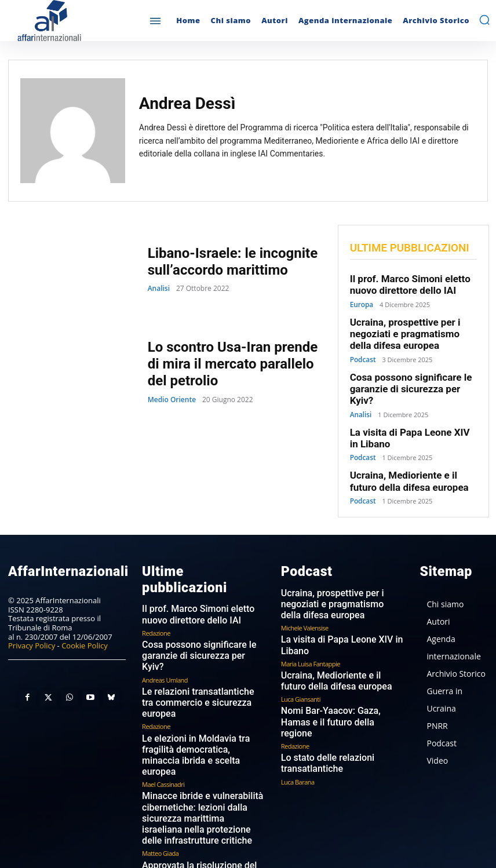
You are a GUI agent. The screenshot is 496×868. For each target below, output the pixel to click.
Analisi (159, 287)
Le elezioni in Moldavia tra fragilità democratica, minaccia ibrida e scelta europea (200, 673)
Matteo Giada (160, 754)
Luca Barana (298, 718)
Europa (361, 302)
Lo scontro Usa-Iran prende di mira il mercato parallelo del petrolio (233, 364)
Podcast (362, 353)
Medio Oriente (172, 397)
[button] (484, 20)
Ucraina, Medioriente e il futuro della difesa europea (410, 456)
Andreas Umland (165, 618)
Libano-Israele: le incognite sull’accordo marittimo (226, 261)
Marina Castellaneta (169, 814)
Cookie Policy (85, 616)
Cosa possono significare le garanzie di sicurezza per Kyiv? (410, 375)
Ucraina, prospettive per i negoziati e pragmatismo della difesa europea (409, 329)
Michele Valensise (305, 585)
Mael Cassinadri (163, 693)
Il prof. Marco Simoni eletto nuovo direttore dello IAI (403, 283)
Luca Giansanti (301, 651)
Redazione (156, 585)
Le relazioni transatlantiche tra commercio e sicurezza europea (196, 635)
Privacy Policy (32, 616)
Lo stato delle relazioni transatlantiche (319, 701)
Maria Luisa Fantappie (311, 618)
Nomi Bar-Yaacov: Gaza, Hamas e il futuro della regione (340, 668)
